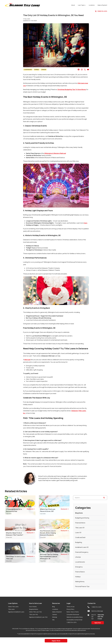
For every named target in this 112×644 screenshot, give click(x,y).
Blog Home (79, 513)
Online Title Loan (35, 612)
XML (53, 620)
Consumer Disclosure (73, 614)
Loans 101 (78, 533)
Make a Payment (57, 612)
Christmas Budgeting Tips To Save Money (72, 89)
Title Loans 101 (80, 528)
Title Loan (33, 614)
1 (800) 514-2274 (101, 11)
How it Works (33, 607)
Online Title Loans (13, 607)
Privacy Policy (70, 609)
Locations (55, 609)
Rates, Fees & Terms (73, 612)
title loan (27, 360)
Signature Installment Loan (38, 617)
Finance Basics (80, 572)
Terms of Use (71, 607)
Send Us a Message (95, 611)
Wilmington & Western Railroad (55, 153)
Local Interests (28, 69)
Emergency (79, 567)
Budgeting (79, 542)
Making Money (80, 582)
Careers (55, 614)
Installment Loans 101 (82, 547)
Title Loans (11, 609)
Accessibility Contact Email (74, 620)
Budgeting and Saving (82, 518)
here (86, 223)
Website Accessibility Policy (75, 617)
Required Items (34, 609)
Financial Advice (80, 523)
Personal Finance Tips (82, 586)
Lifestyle (44, 69)
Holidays (37, 69)
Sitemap (55, 617)
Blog (54, 607)
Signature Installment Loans (16, 612)
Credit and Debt (80, 537)
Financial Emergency (82, 552)
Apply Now (98, 623)
